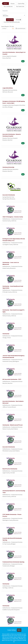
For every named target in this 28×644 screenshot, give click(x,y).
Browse (13, 4)
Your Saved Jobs (20, 6)
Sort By (4, 28)
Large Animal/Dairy (8, 88)
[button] (19, 20)
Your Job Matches (8, 6)
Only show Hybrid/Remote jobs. (12, 22)
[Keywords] (14, 11)
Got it (19, 630)
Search (5, 4)
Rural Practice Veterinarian (10, 469)
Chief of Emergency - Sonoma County (13, 217)
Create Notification (21, 28)
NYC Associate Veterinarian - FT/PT (12, 379)
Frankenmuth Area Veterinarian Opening (13, 562)
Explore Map (21, 4)
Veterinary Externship (8, 167)
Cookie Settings (12, 630)
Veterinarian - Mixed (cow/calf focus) (13, 425)
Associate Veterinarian (9, 195)
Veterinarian (6, 334)
